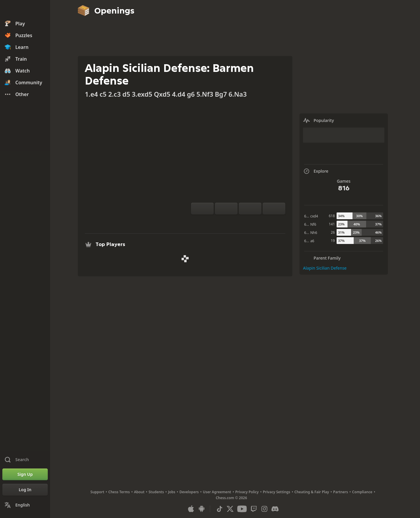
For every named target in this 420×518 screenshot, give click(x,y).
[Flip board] (202, 209)
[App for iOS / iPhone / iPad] (191, 509)
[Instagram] (264, 509)
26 (333, 232)
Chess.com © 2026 (231, 498)
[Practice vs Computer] (219, 222)
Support (97, 492)
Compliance (362, 492)
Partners (340, 492)
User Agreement (217, 492)
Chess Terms (119, 492)
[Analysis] (229, 222)
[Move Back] (250, 209)
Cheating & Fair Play (312, 492)
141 (332, 224)
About (139, 492)
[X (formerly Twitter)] (230, 509)
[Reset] (226, 209)
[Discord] (275, 509)
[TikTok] (220, 509)
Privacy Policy (247, 492)
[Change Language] (25, 505)
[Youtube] (242, 509)
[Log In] (25, 490)
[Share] (257, 222)
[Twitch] (254, 509)
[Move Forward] (274, 209)
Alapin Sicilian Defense (325, 268)
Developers (189, 492)
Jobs (172, 492)
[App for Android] (202, 509)
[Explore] (238, 222)
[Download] (248, 222)
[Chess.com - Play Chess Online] (25, 10)
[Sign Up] (25, 474)
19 (333, 241)
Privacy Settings (277, 492)
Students (156, 492)
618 (332, 216)
